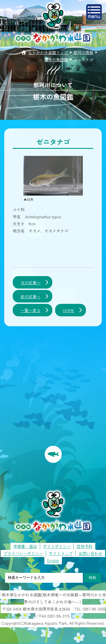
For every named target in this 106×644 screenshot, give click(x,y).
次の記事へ (31, 283)
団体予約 (85, 546)
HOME (69, 310)
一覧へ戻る (31, 310)
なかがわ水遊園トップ (48, 52)
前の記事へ (31, 296)
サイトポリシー (57, 546)
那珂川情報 (83, 52)
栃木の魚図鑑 (56, 60)
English (53, 560)
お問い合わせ (90, 553)
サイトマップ (61, 553)
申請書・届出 (25, 546)
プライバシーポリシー (23, 553)
